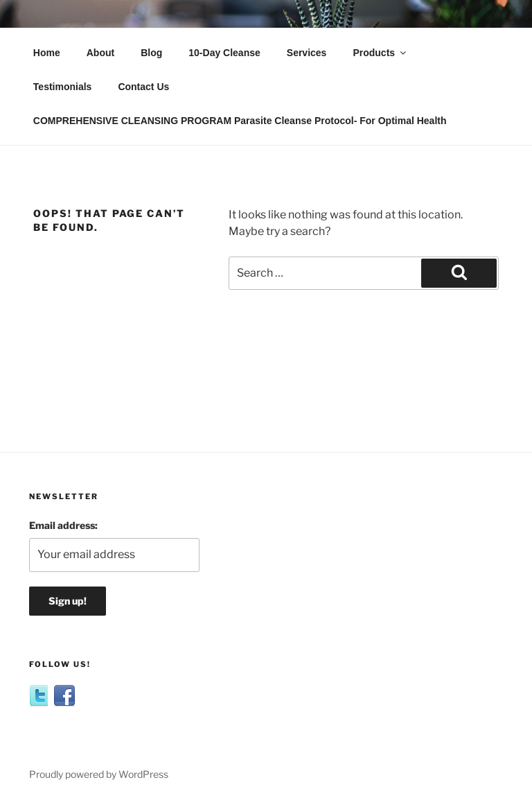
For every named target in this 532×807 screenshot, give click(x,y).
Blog (151, 53)
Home (47, 53)
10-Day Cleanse (224, 53)
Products (380, 53)
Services (307, 53)
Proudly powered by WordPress (99, 774)
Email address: (63, 525)
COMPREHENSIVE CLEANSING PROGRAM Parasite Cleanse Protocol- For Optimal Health (240, 121)
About (100, 53)
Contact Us (143, 87)
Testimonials (63, 87)
